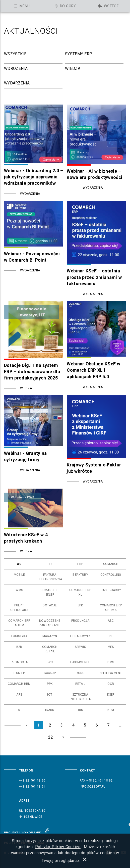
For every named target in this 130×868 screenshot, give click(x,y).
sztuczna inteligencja (80, 697)
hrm (80, 710)
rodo (80, 673)
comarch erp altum (19, 623)
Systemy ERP (79, 54)
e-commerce (80, 662)
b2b (19, 647)
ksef (111, 695)
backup (50, 673)
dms (111, 662)
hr (50, 564)
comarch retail (50, 649)
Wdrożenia (16, 68)
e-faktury (80, 575)
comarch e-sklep (50, 592)
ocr (111, 684)
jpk (80, 605)
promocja (19, 662)
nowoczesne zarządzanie (50, 623)
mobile (19, 575)
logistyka (19, 636)
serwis (80, 647)
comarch (111, 564)
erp (80, 564)
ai (19, 710)
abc (111, 621)
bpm (111, 710)
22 (51, 737)
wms (19, 590)
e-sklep (19, 673)
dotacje (50, 605)
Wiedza (73, 68)
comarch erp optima (111, 608)
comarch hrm (19, 684)
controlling (111, 575)
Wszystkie (15, 54)
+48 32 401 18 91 (32, 787)
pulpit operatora (19, 608)
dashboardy (111, 590)
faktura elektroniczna (50, 577)
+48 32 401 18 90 (32, 781)
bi (111, 636)
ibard (50, 710)
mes (111, 647)
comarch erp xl (80, 592)
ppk (50, 684)
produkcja (80, 621)
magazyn (50, 636)
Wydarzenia (17, 83)
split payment (111, 673)
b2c (50, 662)
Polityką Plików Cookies (58, 847)
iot (50, 695)
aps (19, 695)
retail (80, 684)
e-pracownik (80, 636)
